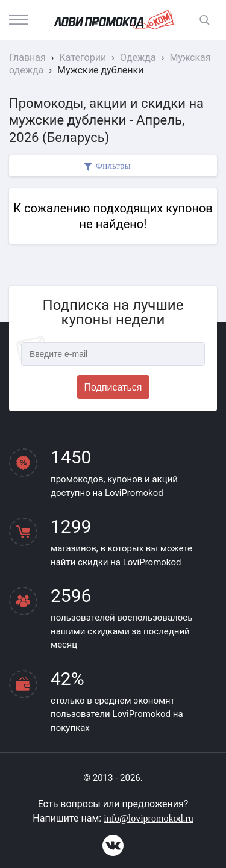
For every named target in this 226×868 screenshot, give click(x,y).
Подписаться (113, 387)
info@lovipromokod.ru (149, 818)
